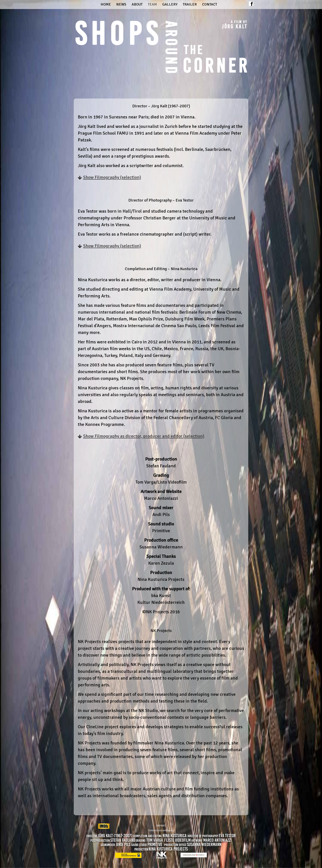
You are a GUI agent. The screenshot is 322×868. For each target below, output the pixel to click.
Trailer (190, 4)
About (137, 4)
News (121, 4)
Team (152, 4)
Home (106, 4)
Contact (210, 4)
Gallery (170, 4)
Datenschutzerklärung (161, 830)
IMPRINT (161, 826)
